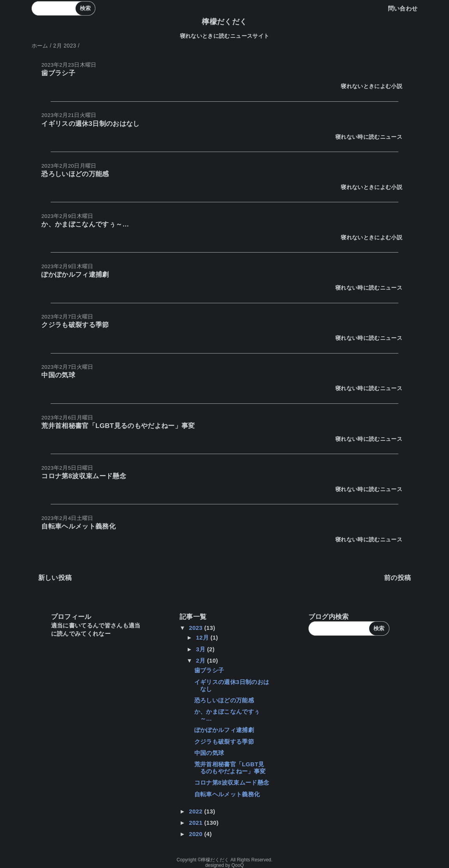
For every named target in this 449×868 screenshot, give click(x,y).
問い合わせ (403, 8)
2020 (196, 834)
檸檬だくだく (224, 22)
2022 (196, 811)
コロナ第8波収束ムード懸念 (84, 476)
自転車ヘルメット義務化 (78, 526)
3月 (202, 649)
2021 (196, 823)
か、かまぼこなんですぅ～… (85, 224)
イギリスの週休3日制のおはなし (91, 124)
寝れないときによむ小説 (372, 86)
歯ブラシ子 (58, 73)
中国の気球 (58, 375)
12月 (203, 637)
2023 (196, 628)
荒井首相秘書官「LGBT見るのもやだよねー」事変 (118, 426)
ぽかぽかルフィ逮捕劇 (75, 275)
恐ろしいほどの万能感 (75, 174)
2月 (202, 660)
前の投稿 (397, 578)
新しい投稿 (55, 578)
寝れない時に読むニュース (369, 137)
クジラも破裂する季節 (75, 325)
